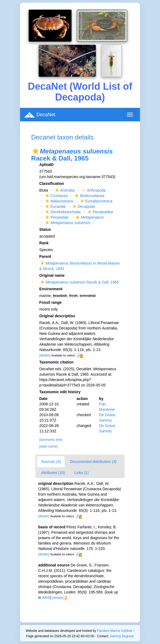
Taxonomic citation (56, 362)
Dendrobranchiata (62, 212)
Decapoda (83, 206)
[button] (35, 151)
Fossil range (50, 302)
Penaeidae (56, 217)
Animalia (64, 190)
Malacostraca (58, 201)
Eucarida (55, 206)
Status (45, 229)
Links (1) (81, 473)
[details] (45, 355)
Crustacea (56, 196)
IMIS (46, 598)
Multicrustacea (89, 196)
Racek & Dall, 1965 (79, 282)
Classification (52, 183)
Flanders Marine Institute (115, 631)
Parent (45, 256)
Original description (57, 316)
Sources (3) (51, 462)
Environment (51, 289)
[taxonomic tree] (51, 440)
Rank (44, 243)
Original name (52, 275)
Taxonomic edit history (60, 392)
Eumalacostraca (96, 201)
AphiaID (46, 165)
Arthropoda (93, 190)
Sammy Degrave (122, 636)
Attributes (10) (53, 473)
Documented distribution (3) (93, 462)
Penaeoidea (100, 212)
